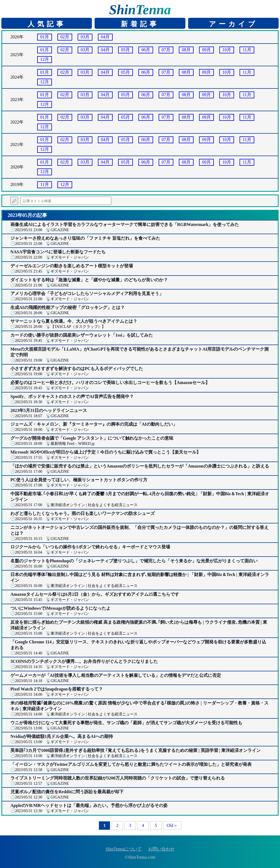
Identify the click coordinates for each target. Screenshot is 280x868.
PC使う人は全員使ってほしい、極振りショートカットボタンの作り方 (79, 480)
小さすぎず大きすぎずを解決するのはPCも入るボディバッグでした (77, 369)
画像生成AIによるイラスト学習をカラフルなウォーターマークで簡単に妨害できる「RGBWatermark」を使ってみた (125, 224)
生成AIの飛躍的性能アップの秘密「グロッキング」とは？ (68, 307)
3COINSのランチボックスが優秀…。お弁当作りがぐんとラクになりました (84, 661)
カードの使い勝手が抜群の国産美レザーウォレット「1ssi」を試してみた (82, 335)
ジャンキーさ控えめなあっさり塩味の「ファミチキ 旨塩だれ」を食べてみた (85, 238)
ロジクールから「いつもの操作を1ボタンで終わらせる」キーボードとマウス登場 (90, 547)
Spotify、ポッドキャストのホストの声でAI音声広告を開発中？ (72, 396)
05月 (126, 50)
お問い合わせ (161, 849)
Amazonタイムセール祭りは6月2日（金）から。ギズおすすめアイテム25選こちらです (95, 594)
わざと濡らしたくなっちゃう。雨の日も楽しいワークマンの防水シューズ (83, 513)
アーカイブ (233, 24)
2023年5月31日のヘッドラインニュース (49, 410)
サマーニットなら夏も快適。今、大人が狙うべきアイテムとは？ (74, 321)
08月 (186, 50)
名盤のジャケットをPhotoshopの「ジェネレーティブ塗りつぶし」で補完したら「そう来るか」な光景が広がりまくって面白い (134, 561)
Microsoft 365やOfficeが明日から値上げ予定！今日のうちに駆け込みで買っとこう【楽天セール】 (106, 452)
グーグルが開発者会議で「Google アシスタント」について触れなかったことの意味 (92, 438)
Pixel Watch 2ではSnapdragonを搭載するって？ (57, 689)
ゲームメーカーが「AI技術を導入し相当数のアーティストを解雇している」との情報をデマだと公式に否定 (116, 675)
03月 (85, 37)
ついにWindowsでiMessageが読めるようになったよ (60, 608)
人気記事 (47, 24)
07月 (166, 50)
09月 (206, 50)
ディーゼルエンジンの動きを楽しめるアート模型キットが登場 (72, 266)
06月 (146, 50)
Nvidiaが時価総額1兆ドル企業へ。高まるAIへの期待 (62, 736)
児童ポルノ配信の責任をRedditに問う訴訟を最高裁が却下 (67, 792)
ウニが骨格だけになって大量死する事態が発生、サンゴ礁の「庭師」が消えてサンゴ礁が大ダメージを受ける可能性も (126, 723)
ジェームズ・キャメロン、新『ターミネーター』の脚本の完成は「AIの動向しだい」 (94, 424)
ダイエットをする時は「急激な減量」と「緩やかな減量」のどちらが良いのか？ (89, 280)
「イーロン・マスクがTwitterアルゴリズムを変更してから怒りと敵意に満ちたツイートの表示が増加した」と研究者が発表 (131, 764)
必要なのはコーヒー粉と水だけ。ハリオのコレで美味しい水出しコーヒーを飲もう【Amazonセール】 (110, 383)
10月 (227, 50)
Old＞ (172, 825)
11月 (247, 50)
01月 (45, 37)
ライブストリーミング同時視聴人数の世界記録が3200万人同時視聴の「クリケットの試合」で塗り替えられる (118, 778)
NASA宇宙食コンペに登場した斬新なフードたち (58, 252)
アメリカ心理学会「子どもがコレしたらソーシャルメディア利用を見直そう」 (87, 293)
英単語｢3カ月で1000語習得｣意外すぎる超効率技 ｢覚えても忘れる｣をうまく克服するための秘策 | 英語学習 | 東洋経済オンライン (135, 750)
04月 (105, 37)
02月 (65, 37)
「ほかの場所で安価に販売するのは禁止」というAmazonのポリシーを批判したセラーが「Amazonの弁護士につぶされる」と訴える (140, 466)
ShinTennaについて (124, 849)
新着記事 (140, 24)
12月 (45, 59)
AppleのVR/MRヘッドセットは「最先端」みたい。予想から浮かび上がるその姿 (89, 805)
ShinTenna (140, 10)
